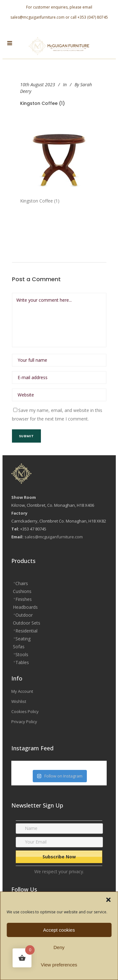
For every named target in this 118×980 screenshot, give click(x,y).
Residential (26, 631)
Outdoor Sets (27, 623)
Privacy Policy (24, 722)
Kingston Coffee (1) (42, 103)
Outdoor (24, 615)
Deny (59, 947)
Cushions (22, 591)
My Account (22, 691)
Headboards (25, 607)
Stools (22, 654)
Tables (22, 662)
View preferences (59, 965)
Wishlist (19, 701)
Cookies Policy (25, 711)
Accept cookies (59, 930)
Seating (23, 639)
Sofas (19, 647)
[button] (108, 900)
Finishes (24, 599)
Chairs (22, 583)
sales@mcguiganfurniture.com (37, 17)
